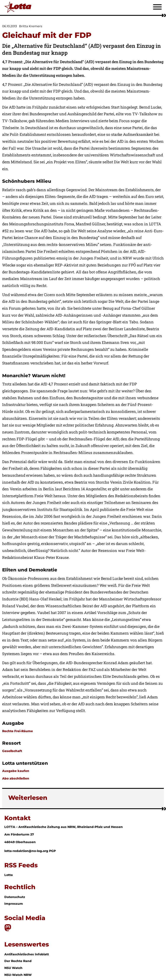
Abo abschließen (16, 778)
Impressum (14, 904)
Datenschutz (15, 897)
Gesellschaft (12, 751)
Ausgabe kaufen (16, 771)
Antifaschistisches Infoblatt (27, 954)
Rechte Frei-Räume (18, 731)
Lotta (9, 875)
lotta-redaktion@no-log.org (27, 851)
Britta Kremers (31, 26)
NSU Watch (13, 968)
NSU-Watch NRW (18, 975)
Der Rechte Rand (18, 961)
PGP (52, 851)
